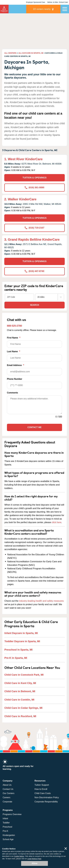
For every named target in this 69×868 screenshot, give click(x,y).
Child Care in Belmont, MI (20, 691)
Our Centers (8, 793)
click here (56, 522)
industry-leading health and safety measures (41, 601)
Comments (13, 393)
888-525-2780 (14, 326)
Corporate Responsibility (46, 802)
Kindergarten (9, 835)
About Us (7, 785)
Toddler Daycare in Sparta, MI (22, 641)
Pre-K (5, 831)
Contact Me (34, 427)
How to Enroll (41, 789)
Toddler (6, 823)
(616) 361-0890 (34, 187)
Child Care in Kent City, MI (20, 683)
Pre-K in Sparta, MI (16, 658)
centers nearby (42, 9)
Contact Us (8, 789)
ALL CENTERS (10, 53)
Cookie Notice (19, 856)
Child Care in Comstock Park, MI (24, 675)
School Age (8, 839)
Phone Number (34, 383)
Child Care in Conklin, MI (19, 700)
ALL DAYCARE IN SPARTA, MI (31, 53)
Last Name (34, 356)
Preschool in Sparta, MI (18, 650)
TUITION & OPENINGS (34, 178)
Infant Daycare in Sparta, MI (21, 633)
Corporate (7, 802)
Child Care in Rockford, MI (20, 716)
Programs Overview (12, 814)
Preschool (7, 827)
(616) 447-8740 (34, 271)
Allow (35, 863)
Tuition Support (42, 785)
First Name (34, 342)
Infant (5, 818)
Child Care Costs (43, 793)
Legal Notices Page (34, 859)
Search (34, 305)
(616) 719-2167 (34, 228)
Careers (6, 797)
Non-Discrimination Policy (47, 797)
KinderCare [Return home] (4, 9)
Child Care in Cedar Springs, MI (23, 708)
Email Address (34, 370)
